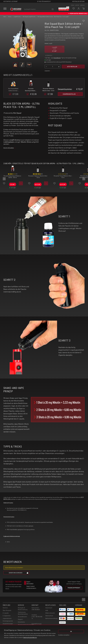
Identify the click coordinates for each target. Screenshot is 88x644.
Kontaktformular (37, 624)
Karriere (82, 5)
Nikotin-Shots (26, 142)
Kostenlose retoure (78, 1)
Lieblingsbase (9, 142)
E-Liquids (6, 613)
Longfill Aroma (14, 140)
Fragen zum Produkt (74, 588)
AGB (47, 610)
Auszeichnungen (8, 624)
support (77, 5)
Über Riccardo (7, 610)
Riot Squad (17, 113)
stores (73, 5)
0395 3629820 (36, 609)
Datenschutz (49, 616)
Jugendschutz (7, 618)
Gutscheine (21, 622)
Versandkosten (57, 58)
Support (20, 619)
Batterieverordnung (51, 618)
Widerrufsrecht (50, 613)
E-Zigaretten (7, 616)
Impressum (49, 608)
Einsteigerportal (8, 621)
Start (5, 17)
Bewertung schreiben (19, 573)
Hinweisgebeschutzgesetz (26, 624)
